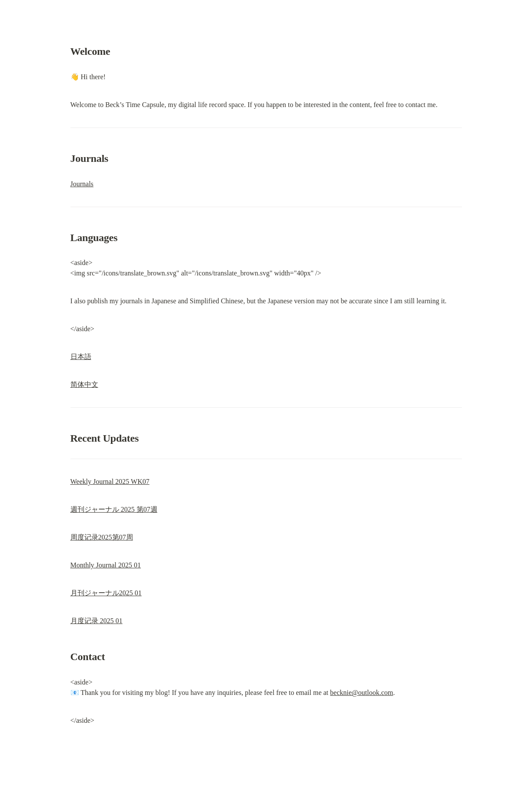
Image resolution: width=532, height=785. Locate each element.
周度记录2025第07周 (102, 537)
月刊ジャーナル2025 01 (106, 593)
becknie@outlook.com (362, 693)
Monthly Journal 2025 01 (106, 565)
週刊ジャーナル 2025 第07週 (114, 509)
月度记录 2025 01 (97, 621)
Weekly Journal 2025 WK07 (110, 481)
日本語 (81, 357)
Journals (82, 184)
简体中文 (84, 384)
